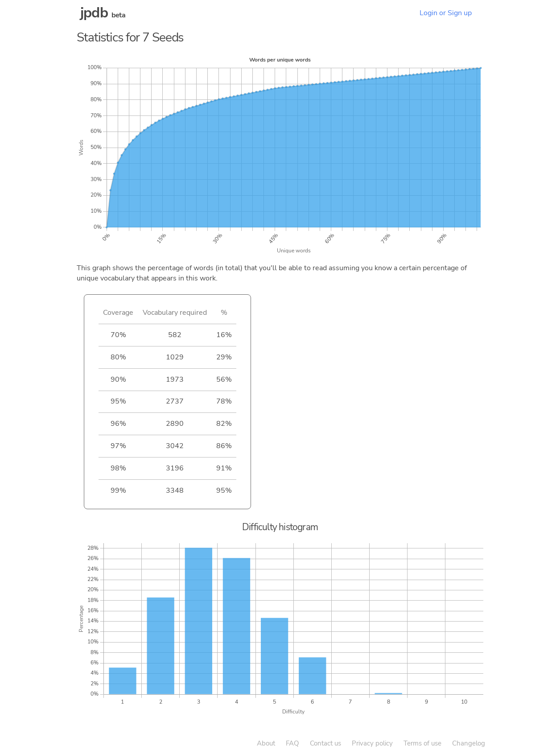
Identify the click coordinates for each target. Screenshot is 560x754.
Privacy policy (372, 743)
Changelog (469, 743)
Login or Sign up (446, 13)
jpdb (94, 13)
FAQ (292, 743)
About (266, 743)
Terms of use (422, 743)
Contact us (325, 743)
